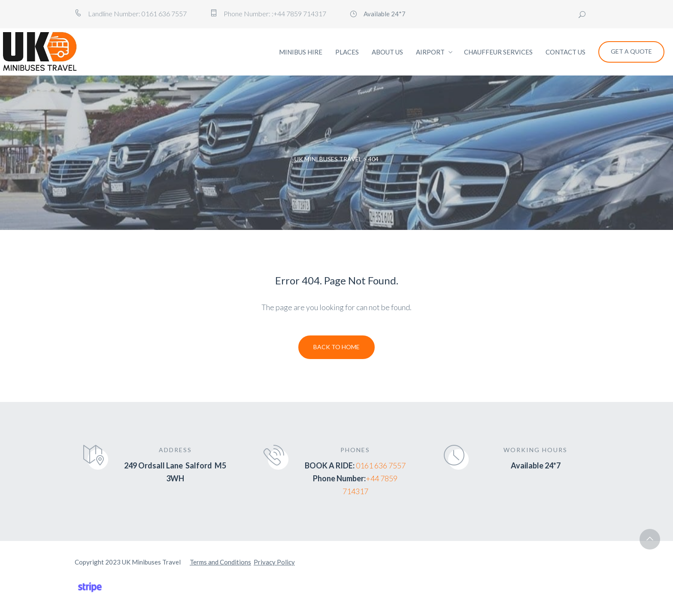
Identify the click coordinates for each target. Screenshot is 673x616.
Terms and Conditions (220, 562)
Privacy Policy (274, 562)
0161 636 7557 (381, 465)
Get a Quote (631, 51)
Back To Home (336, 347)
